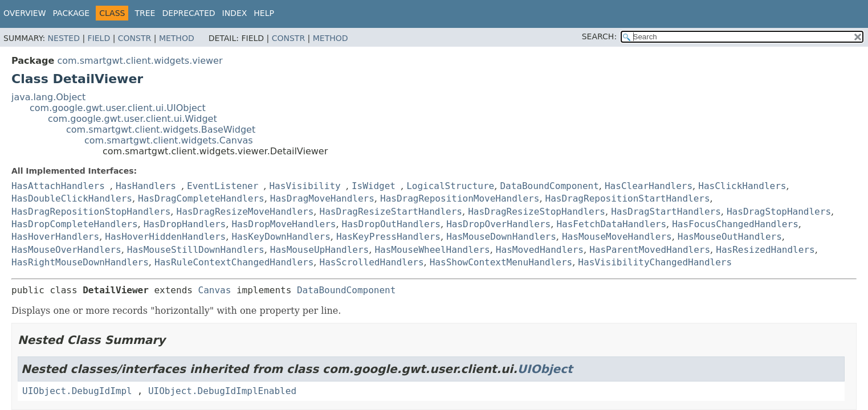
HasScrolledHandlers (372, 262)
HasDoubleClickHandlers (72, 198)
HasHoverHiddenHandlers (165, 237)
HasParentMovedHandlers (650, 250)
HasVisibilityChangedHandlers (655, 262)
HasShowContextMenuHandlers (501, 262)
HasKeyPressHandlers (388, 237)
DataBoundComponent (549, 186)
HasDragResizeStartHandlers (391, 212)
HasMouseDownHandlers (501, 237)
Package (72, 13)
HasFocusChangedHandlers (735, 224)
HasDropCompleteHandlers (75, 224)
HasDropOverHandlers (498, 224)
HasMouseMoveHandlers (617, 237)
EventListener (223, 186)
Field (99, 38)
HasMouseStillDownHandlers (196, 250)
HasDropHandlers (185, 224)
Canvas (215, 290)
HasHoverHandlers (55, 237)
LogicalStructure (450, 186)
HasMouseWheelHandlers (432, 250)
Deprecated (188, 13)
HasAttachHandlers (58, 186)
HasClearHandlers (649, 186)
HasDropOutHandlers (391, 224)
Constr (135, 38)
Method (177, 38)
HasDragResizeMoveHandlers (245, 212)
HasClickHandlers (742, 186)
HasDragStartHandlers (666, 212)
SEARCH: (599, 36)
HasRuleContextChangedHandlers (234, 262)
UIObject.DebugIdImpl (77, 391)
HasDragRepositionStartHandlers (628, 198)
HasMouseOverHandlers (66, 250)
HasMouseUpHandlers (319, 250)
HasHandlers (146, 186)
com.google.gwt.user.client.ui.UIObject (118, 108)
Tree (145, 13)
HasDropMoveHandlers (284, 224)
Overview (25, 13)
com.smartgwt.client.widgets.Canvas (169, 140)
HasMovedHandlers (540, 250)
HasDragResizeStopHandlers (537, 212)
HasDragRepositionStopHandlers (91, 212)
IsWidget (374, 186)
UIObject (545, 369)
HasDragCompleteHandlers (201, 198)
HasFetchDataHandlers (611, 224)
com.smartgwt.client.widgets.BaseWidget (161, 130)
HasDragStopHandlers (779, 212)
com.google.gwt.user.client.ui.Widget (133, 119)
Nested (64, 38)
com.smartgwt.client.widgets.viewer (140, 61)
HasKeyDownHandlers (281, 237)
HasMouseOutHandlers (730, 237)
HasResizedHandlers (765, 250)
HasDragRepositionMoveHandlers (460, 198)
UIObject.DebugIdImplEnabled (222, 391)
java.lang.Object (48, 97)
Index (235, 13)
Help (264, 13)
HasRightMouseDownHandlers (80, 262)
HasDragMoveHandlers (322, 198)
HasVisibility (305, 186)
